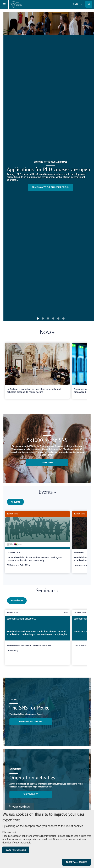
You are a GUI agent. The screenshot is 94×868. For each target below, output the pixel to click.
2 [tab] (43, 319)
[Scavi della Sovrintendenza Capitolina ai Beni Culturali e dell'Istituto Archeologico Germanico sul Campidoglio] (37, 636)
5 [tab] (58, 319)
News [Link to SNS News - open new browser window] (47, 333)
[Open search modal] (89, 4)
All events (15, 502)
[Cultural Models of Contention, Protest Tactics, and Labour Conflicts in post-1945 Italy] (37, 541)
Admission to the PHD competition (51, 187)
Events (47, 492)
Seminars (47, 590)
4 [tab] (53, 319)
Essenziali (10, 832)
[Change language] (81, 4)
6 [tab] (63, 319)
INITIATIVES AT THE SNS (31, 720)
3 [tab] (48, 319)
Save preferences (16, 850)
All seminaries (17, 599)
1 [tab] (38, 319)
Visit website (31, 793)
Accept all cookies (76, 862)
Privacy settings (19, 807)
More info (47, 463)
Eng (75, 4)
